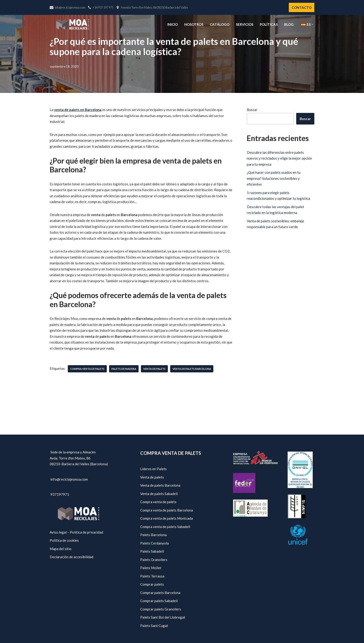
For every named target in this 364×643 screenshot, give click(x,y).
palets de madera (124, 369)
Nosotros (194, 24)
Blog (289, 24)
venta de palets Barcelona (192, 369)
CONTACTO (302, 7)
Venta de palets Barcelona (160, 485)
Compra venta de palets (158, 502)
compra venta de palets (87, 369)
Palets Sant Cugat (154, 626)
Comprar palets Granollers (161, 609)
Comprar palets (152, 584)
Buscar (252, 110)
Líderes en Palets (153, 469)
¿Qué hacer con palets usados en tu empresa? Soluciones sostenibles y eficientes (274, 178)
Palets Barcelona (153, 535)
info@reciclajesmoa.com (70, 7)
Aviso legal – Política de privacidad (76, 532)
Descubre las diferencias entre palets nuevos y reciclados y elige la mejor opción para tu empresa (279, 158)
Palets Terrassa (152, 576)
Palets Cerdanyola (154, 543)
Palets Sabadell (152, 551)
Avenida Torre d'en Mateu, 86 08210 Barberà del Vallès (154, 7)
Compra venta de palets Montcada (167, 518)
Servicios (245, 24)
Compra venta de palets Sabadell (165, 527)
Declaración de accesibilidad (71, 557)
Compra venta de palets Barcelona (167, 510)
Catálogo (220, 24)
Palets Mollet (151, 568)
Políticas (269, 24)
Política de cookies (64, 540)
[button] (313, 24)
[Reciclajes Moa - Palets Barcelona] (73, 24)
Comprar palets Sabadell (159, 601)
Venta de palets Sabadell (159, 494)
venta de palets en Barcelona (78, 110)
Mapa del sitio (61, 549)
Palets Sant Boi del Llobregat (163, 617)
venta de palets (154, 369)
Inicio (173, 24)
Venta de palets (152, 477)
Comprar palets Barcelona (160, 593)
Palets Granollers (154, 560)
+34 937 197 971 (103, 7)
